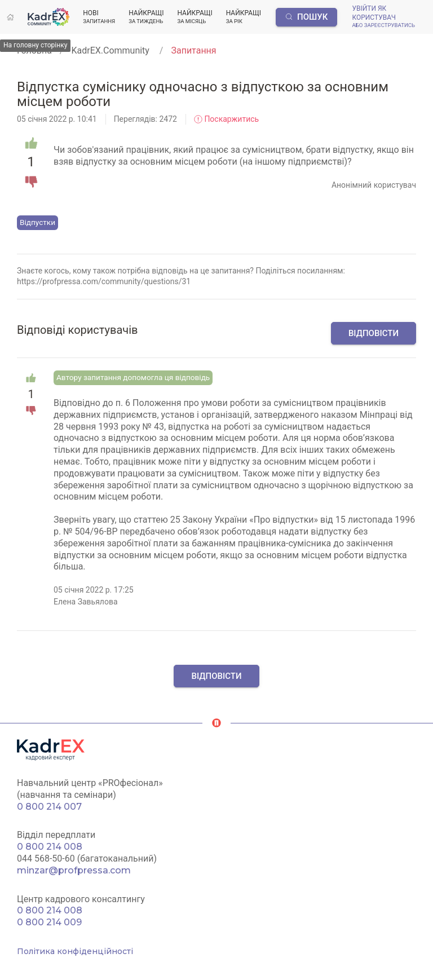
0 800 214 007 (49, 807)
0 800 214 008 (50, 847)
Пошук (307, 17)
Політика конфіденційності (75, 951)
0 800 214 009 (49, 922)
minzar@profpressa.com (74, 870)
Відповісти (374, 333)
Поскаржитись (226, 119)
